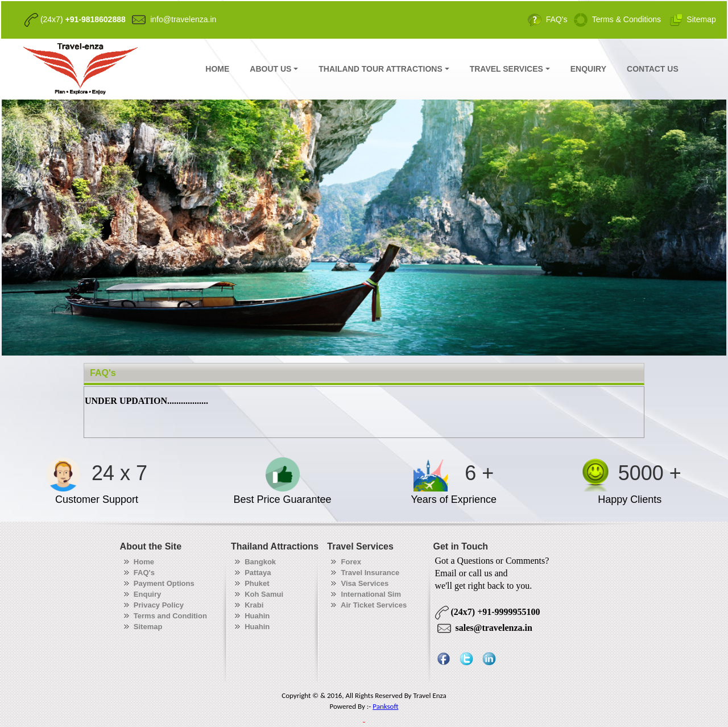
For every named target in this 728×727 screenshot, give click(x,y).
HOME (217, 69)
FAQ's (103, 373)
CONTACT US (653, 69)
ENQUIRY (588, 69)
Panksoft (385, 706)
